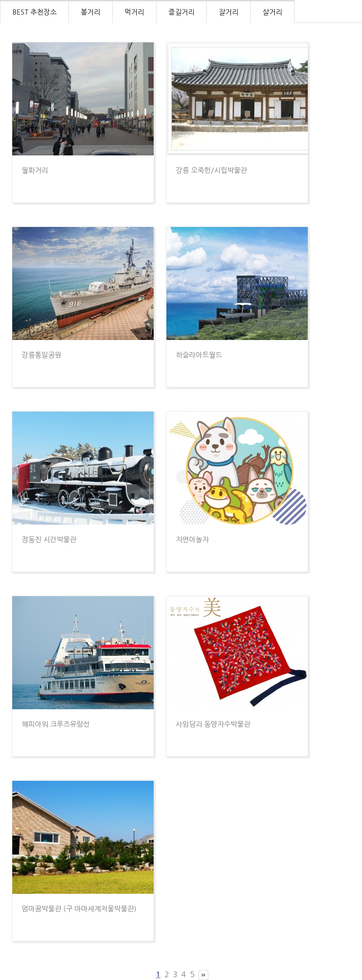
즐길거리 (181, 12)
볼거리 (90, 12)
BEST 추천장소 (34, 12)
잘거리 (229, 12)
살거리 (272, 12)
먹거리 (134, 12)
